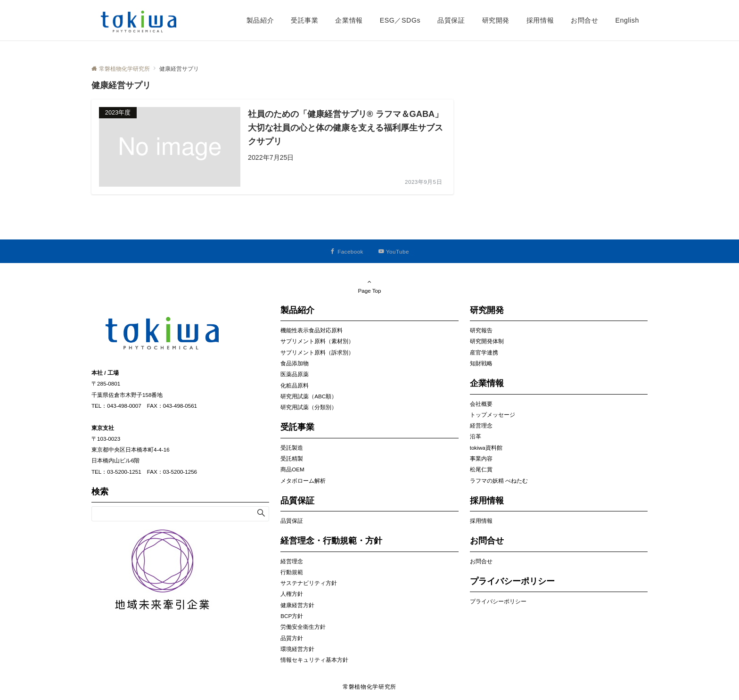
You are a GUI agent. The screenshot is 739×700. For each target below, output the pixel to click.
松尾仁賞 (481, 469)
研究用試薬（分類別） (309, 407)
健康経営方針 (297, 605)
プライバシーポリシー (498, 601)
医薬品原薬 (295, 374)
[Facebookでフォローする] (347, 251)
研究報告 (481, 330)
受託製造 (292, 448)
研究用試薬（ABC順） (309, 396)
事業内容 (481, 458)
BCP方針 (292, 616)
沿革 (476, 436)
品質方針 (292, 638)
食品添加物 (295, 363)
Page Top (369, 286)
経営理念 (292, 561)
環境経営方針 (297, 649)
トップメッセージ (493, 415)
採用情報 (481, 521)
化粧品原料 (295, 385)
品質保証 (292, 521)
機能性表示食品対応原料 (312, 330)
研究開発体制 (487, 341)
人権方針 (292, 594)
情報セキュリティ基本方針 (314, 660)
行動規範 (292, 572)
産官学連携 (484, 352)
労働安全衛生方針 (303, 627)
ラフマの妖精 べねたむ (499, 481)
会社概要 (481, 404)
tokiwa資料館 (486, 448)
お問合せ (481, 561)
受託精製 (292, 458)
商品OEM (292, 469)
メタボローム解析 (303, 481)
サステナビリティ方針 (309, 583)
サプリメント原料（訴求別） (317, 352)
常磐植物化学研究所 (369, 687)
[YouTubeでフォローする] (394, 251)
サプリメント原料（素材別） (317, 341)
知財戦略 (481, 363)
